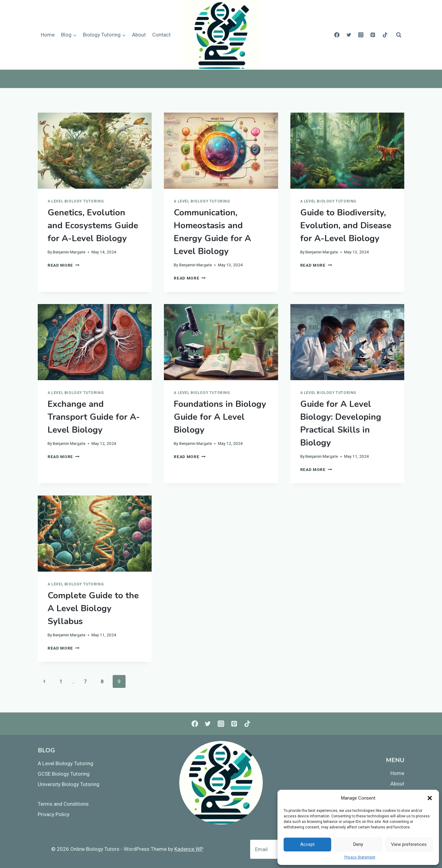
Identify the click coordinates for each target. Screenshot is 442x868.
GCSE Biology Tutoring (64, 774)
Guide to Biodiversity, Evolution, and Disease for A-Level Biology (346, 226)
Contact (161, 35)
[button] (430, 798)
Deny (358, 844)
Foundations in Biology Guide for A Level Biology (220, 417)
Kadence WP (189, 849)
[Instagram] (361, 35)
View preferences (409, 844)
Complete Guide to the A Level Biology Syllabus (93, 608)
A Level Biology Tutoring (76, 201)
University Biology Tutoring (69, 784)
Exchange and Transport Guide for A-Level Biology (94, 417)
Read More (64, 265)
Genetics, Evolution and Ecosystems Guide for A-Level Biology (93, 226)
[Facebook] (337, 35)
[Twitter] (349, 35)
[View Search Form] (399, 35)
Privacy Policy (54, 814)
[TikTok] (385, 35)
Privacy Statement (360, 857)
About (139, 35)
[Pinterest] (373, 35)
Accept (307, 844)
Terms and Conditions (63, 804)
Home (48, 35)
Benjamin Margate (69, 252)
